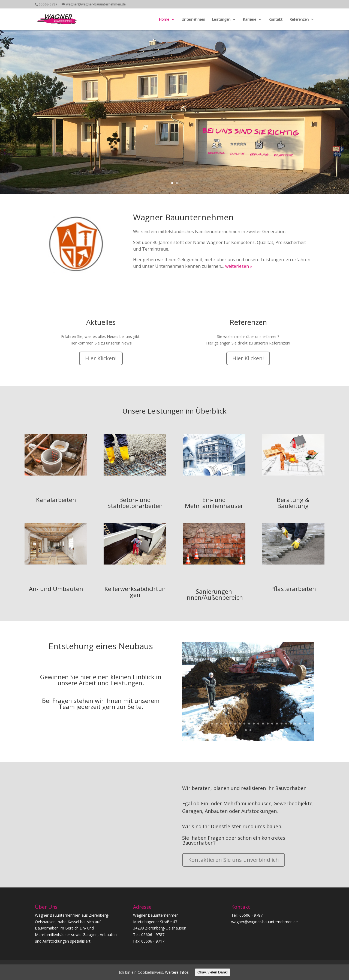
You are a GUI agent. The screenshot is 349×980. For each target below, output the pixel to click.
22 (282, 724)
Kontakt (276, 20)
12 (235, 724)
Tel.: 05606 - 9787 (247, 915)
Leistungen (221, 20)
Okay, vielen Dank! (213, 972)
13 (240, 724)
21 (277, 724)
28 (309, 724)
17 (258, 724)
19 (268, 724)
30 (250, 730)
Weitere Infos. (177, 972)
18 (263, 724)
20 (272, 724)
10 (226, 724)
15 (249, 724)
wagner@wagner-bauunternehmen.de (264, 922)
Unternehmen (193, 20)
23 (286, 724)
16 (254, 724)
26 (300, 724)
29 (246, 730)
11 (231, 724)
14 (244, 724)
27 (305, 724)
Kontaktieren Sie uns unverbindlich (234, 860)
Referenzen (299, 20)
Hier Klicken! (101, 358)
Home (164, 20)
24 (291, 724)
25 (295, 724)
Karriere (249, 20)
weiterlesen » (239, 266)
